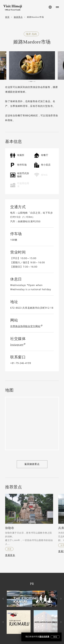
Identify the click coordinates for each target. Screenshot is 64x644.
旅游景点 (18, 17)
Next (61, 599)
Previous (3, 599)
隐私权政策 (44, 637)
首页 (7, 17)
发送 (55, 637)
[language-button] (50, 7)
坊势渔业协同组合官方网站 (26, 326)
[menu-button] (57, 7)
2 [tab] (31, 82)
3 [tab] (33, 82)
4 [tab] (35, 82)
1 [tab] (29, 82)
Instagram (18, 345)
